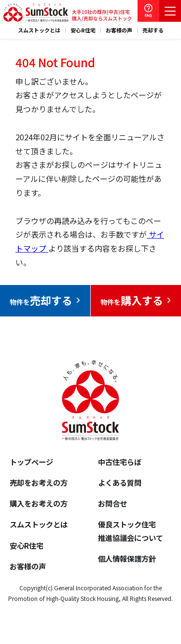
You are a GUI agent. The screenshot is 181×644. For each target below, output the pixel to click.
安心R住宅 (83, 30)
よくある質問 (120, 482)
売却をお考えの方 (39, 482)
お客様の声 (119, 30)
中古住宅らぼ (120, 462)
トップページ (31, 462)
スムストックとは (39, 30)
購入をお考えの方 (39, 503)
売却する (153, 30)
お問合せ (112, 503)
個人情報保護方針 (127, 558)
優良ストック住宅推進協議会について (131, 531)
